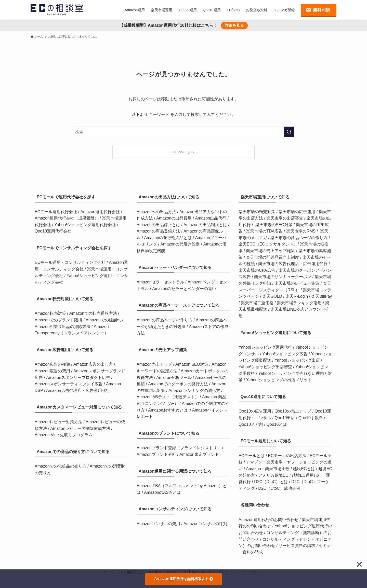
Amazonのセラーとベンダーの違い (184, 289)
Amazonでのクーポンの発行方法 (179, 384)
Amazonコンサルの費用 (159, 524)
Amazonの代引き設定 (181, 244)
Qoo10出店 (285, 418)
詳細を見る (234, 25)
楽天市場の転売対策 (257, 212)
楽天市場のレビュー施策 (297, 283)
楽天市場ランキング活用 (299, 303)
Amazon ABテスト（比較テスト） (168, 397)
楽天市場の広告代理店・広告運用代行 (293, 264)
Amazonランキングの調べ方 (195, 391)
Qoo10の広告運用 (255, 411)
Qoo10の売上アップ (293, 411)
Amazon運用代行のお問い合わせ (269, 520)
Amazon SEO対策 (192, 364)
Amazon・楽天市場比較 (268, 469)
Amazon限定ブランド (199, 454)
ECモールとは (252, 456)
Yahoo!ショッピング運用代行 (265, 347)
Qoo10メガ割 (251, 424)
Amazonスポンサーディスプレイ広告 (69, 384)
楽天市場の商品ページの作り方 (299, 238)
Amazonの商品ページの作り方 (165, 320)
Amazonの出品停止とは (159, 225)
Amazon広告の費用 (53, 371)
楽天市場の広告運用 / (299, 212)
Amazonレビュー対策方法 (59, 422)
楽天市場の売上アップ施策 (270, 251)
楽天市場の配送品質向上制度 (272, 257)
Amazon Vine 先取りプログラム (64, 435)
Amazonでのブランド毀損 (59, 320)
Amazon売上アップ (155, 364)
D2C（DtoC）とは (271, 482)
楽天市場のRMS (301, 231)
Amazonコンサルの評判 (205, 524)
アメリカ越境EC (273, 475)
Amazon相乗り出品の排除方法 (63, 327)
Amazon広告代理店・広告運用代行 (78, 391)
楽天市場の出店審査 (285, 218)
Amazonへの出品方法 (157, 212)
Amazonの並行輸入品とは (168, 238)
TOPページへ (183, 152)
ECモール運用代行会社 (56, 212)
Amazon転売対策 (51, 313)
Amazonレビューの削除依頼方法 (81, 428)
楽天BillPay (322, 296)
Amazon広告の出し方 (94, 364)
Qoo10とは (277, 424)
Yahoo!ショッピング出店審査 (265, 367)
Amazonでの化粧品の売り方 (61, 466)
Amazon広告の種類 (53, 364)
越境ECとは (304, 469)
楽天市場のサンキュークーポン (283, 277)
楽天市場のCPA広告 (257, 270)
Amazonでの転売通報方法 (94, 313)
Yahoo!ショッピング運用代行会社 (86, 225)
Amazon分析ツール (174, 378)
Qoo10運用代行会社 (53, 231)
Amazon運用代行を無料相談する (184, 579)
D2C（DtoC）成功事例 (279, 488)
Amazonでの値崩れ (104, 320)
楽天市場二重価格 (257, 303)
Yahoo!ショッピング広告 (285, 354)
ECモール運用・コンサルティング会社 (71, 262)
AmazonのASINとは (162, 492)
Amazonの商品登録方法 (159, 231)
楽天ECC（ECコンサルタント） (268, 244)
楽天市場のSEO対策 (274, 225)
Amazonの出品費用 (174, 218)
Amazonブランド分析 (157, 454)
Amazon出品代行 (211, 218)
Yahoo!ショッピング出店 (297, 360)
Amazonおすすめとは (168, 410)
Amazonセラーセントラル (161, 282)
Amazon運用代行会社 (101, 212)
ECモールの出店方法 (287, 456)
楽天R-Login (297, 296)
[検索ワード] (183, 132)
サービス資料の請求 (297, 546)
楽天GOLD (272, 296)
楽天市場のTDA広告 (264, 231)
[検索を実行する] (289, 132)
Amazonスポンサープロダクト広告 (79, 378)
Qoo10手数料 (311, 418)
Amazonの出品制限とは (206, 225)
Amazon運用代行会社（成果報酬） (67, 218)
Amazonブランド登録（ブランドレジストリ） (179, 448)
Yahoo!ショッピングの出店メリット (279, 380)
